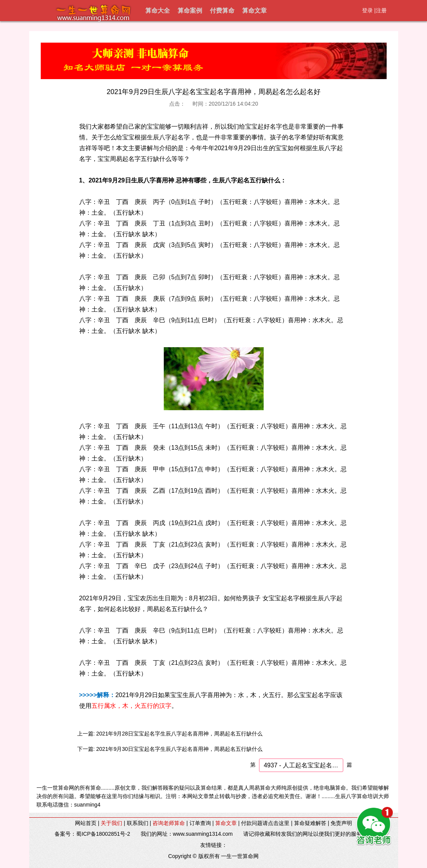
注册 (381, 10)
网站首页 (86, 823)
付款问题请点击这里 (265, 823)
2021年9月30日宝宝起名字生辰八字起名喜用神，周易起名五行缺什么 (179, 749)
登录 (367, 10)
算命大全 (158, 11)
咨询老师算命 (169, 823)
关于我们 (111, 823)
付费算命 (222, 11)
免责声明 (341, 823)
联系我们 (138, 823)
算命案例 (190, 11)
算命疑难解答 (310, 823)
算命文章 (254, 11)
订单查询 (200, 823)
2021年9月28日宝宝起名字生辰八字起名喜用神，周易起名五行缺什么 (179, 734)
